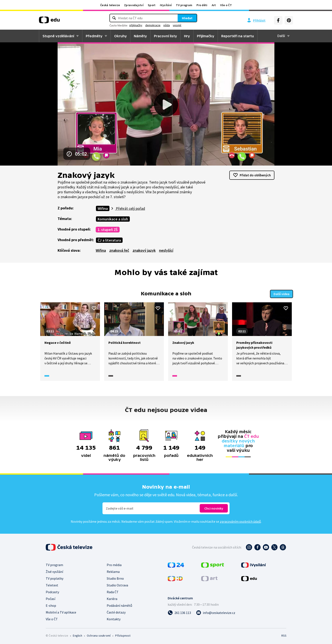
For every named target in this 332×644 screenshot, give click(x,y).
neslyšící (166, 250)
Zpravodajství (134, 5)
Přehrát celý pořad (130, 208)
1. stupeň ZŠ (108, 230)
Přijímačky (206, 36)
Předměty (94, 36)
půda (167, 25)
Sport (152, 5)
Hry (187, 36)
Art (214, 5)
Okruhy (120, 36)
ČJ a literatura (109, 240)
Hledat (187, 18)
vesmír (177, 25)
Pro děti (202, 5)
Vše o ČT (226, 5)
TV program (184, 5)
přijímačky (136, 25)
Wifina (103, 208)
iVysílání (166, 5)
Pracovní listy (165, 36)
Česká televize (110, 5)
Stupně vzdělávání (58, 36)
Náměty (140, 36)
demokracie (153, 25)
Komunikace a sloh (113, 219)
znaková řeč (119, 250)
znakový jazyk (144, 250)
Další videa (282, 293)
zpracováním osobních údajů (240, 521)
